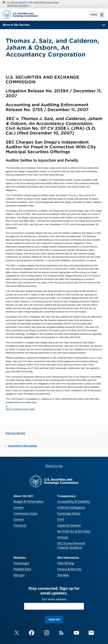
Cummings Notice (69, 513)
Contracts (20, 525)
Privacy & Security (69, 569)
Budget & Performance (28, 502)
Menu (97, 15)
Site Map (63, 575)
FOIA (61, 519)
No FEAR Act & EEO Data (74, 531)
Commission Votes (25, 513)
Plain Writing (66, 563)
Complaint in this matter (23, 446)
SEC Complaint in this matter (20, 409)
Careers (19, 508)
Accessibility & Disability (73, 502)
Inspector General (69, 525)
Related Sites (22, 569)
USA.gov (19, 575)
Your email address (54, 599)
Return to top (54, 466)
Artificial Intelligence (71, 508)
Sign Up (54, 620)
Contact (19, 519)
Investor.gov (21, 563)
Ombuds (63, 537)
